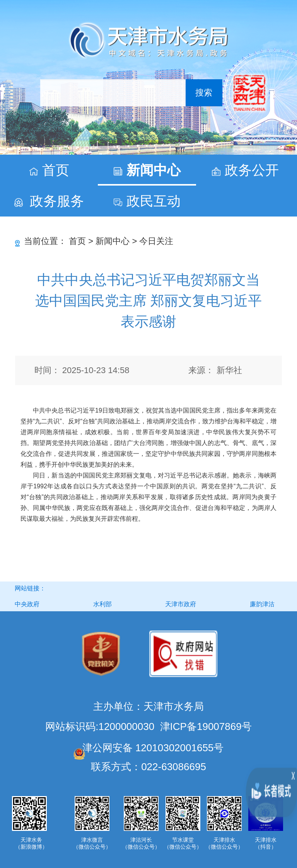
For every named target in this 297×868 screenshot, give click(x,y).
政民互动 (154, 201)
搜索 (204, 93)
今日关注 (156, 241)
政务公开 (252, 170)
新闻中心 (154, 170)
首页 (56, 170)
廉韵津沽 (262, 604)
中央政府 (27, 604)
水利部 (102, 604)
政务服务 (57, 201)
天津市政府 (181, 604)
